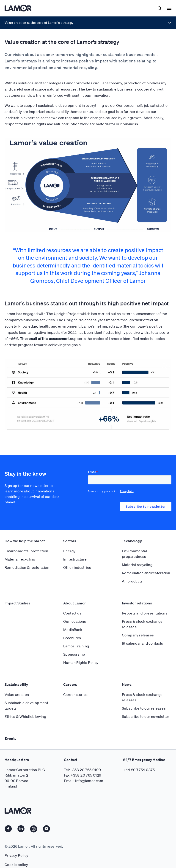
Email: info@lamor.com (84, 781)
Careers (70, 684)
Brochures (72, 638)
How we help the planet (25, 541)
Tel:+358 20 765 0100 (82, 770)
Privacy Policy (16, 855)
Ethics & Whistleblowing (25, 716)
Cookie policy (16, 865)
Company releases (138, 635)
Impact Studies (18, 603)
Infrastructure (75, 559)
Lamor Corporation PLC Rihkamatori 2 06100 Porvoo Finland (25, 778)
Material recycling (20, 559)
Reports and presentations (145, 613)
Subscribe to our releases (144, 708)
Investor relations (137, 603)
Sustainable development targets (26, 705)
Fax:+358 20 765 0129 (83, 775)
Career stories (76, 694)
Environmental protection (26, 551)
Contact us (72, 613)
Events (10, 738)
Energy (69, 551)
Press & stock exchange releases (142, 624)
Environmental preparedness (134, 554)
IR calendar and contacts (143, 643)
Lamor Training (76, 646)
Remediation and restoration (146, 573)
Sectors (70, 541)
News (127, 684)
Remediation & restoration (27, 567)
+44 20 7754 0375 (139, 770)
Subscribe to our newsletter (146, 716)
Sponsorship (74, 654)
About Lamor (74, 603)
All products (132, 581)
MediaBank (73, 630)
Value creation (17, 694)
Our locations (75, 621)
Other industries (77, 567)
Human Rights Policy (81, 662)
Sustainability (16, 684)
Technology (132, 541)
